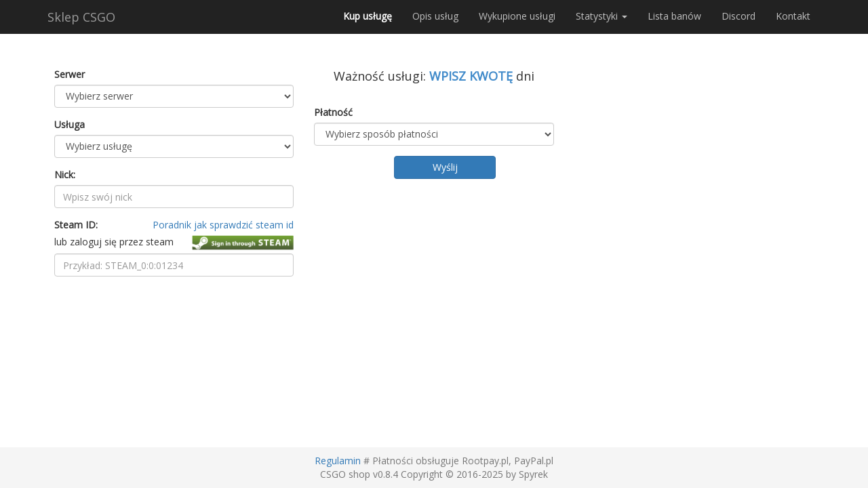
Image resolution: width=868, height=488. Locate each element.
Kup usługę (368, 16)
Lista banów (674, 16)
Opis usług (435, 16)
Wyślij (445, 167)
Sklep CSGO (81, 17)
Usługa (70, 124)
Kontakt (793, 16)
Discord (738, 16)
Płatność (333, 112)
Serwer (70, 74)
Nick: (65, 175)
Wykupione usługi (517, 16)
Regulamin (338, 461)
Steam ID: (76, 225)
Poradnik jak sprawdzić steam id (223, 225)
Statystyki (601, 16)
